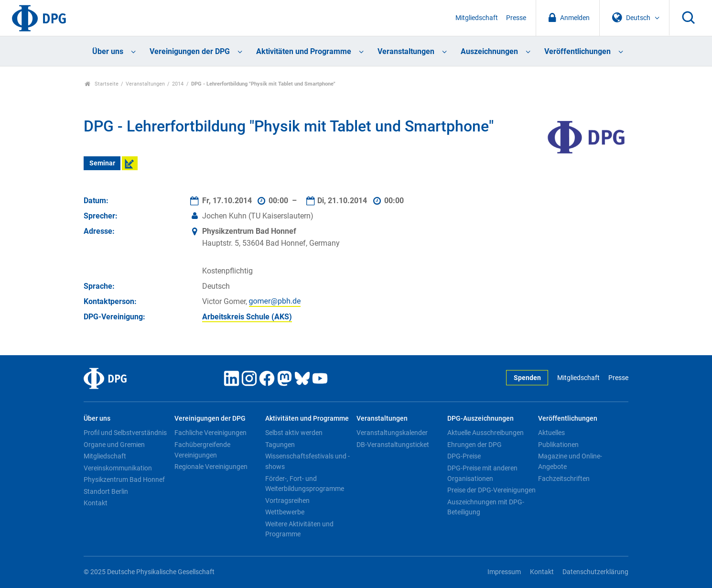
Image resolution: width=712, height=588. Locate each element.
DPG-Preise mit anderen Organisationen (482, 473)
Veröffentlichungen (577, 51)
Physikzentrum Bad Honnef (124, 479)
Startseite (102, 84)
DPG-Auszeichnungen (480, 419)
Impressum (504, 572)
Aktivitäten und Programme (304, 51)
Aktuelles (551, 433)
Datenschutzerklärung (595, 572)
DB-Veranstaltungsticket (393, 445)
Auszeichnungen (489, 51)
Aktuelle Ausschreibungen (485, 433)
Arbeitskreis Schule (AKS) (247, 317)
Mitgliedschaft (477, 18)
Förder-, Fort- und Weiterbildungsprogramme (305, 484)
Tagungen (280, 445)
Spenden (527, 378)
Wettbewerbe (285, 512)
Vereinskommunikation (118, 468)
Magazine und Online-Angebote (570, 461)
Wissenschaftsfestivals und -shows (307, 461)
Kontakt (96, 503)
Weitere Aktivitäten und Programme (299, 529)
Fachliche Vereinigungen (210, 433)
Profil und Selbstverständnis (125, 433)
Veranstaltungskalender (392, 433)
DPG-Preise (464, 456)
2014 (178, 84)
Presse (516, 18)
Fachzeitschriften (564, 479)
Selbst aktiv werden (294, 433)
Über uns (108, 51)
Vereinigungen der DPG (190, 51)
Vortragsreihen (287, 501)
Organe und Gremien (114, 445)
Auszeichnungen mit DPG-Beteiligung (486, 507)
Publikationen (558, 445)
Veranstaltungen (406, 51)
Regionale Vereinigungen (211, 467)
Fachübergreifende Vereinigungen (202, 450)
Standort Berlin (106, 491)
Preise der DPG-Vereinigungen (491, 490)
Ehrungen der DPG (475, 445)
